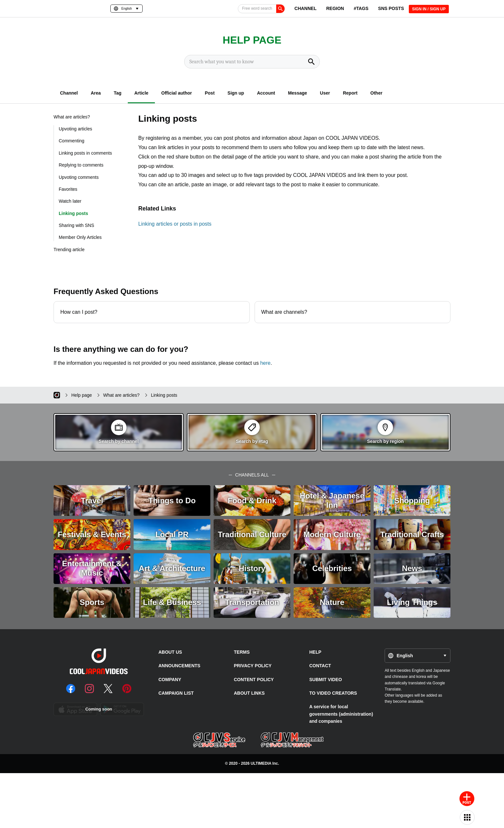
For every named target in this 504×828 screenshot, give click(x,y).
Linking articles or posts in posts (175, 224)
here (265, 363)
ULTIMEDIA (261, 763)
